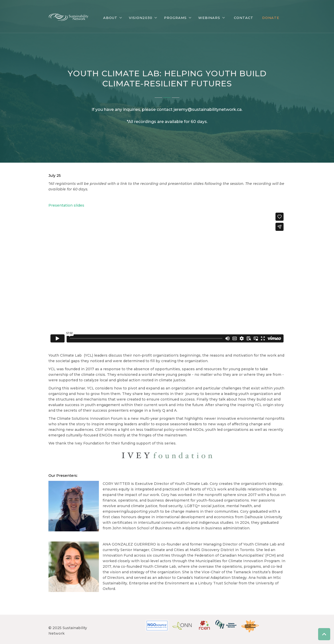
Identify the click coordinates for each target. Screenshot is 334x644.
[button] (113, 18)
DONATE (271, 18)
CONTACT (244, 18)
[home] (72, 16)
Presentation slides (66, 205)
